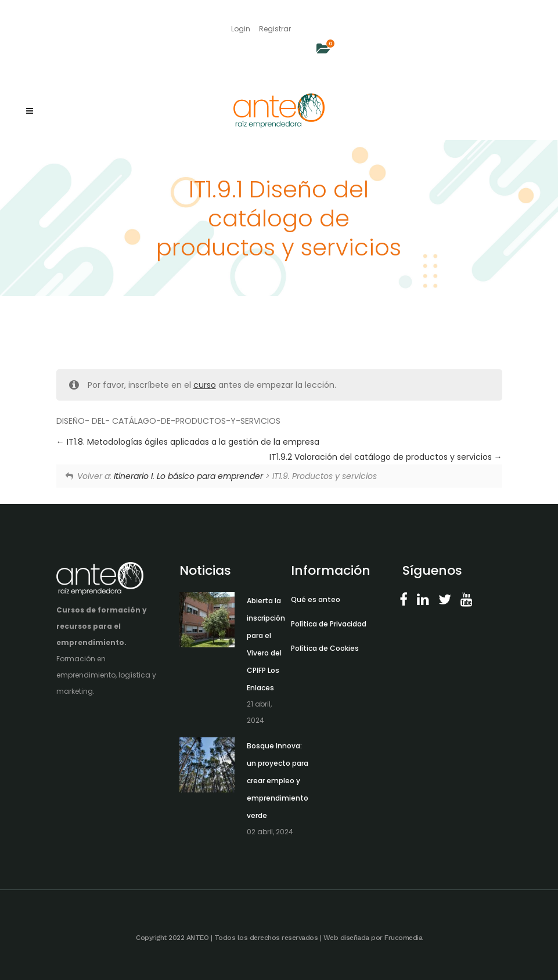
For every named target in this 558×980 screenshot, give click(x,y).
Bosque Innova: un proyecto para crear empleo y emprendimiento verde (278, 781)
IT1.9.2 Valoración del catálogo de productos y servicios (386, 457)
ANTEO (198, 938)
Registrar (275, 29)
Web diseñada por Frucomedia (373, 938)
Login (241, 29)
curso (205, 385)
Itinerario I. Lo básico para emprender (188, 476)
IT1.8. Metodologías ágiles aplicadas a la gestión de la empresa (188, 442)
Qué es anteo (316, 599)
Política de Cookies (325, 648)
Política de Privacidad (329, 624)
